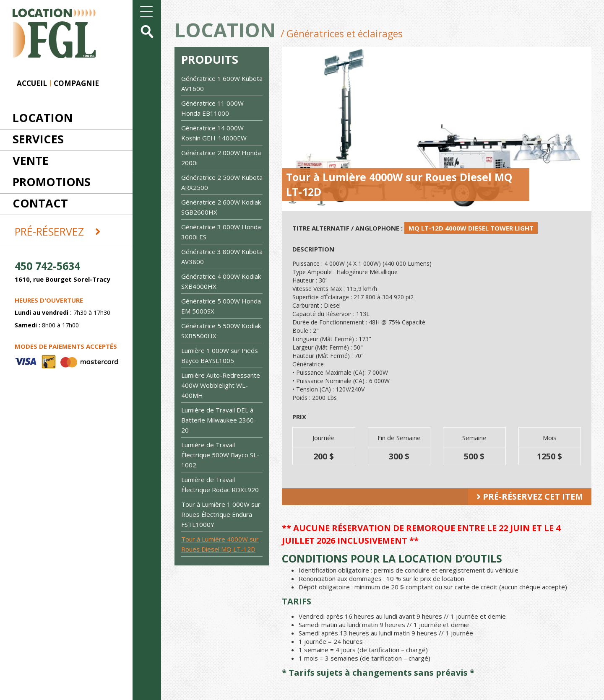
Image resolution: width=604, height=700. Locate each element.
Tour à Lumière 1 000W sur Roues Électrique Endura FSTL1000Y (221, 514)
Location (43, 118)
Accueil (32, 83)
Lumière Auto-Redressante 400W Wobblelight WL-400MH (221, 385)
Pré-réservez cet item (530, 496)
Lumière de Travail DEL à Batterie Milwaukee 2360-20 (219, 420)
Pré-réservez (58, 231)
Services (38, 139)
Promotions (52, 182)
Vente (31, 160)
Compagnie (76, 83)
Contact (40, 203)
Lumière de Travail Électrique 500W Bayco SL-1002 (220, 455)
